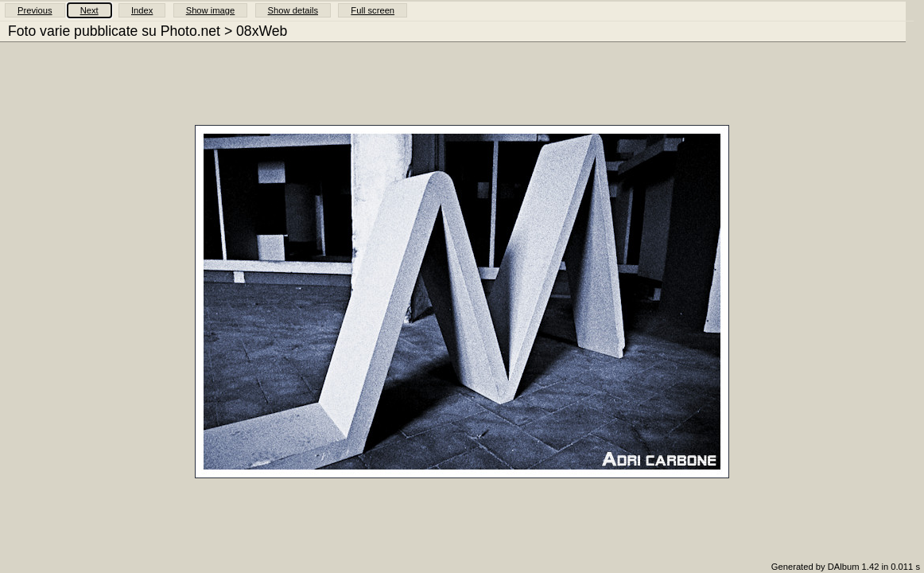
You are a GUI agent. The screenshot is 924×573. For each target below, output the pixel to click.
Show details (293, 10)
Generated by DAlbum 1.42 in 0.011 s (846, 567)
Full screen (373, 10)
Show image (211, 10)
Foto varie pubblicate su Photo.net (114, 31)
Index (142, 10)
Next (89, 10)
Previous (35, 10)
